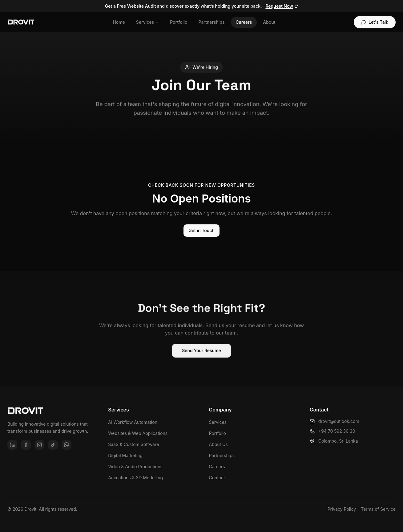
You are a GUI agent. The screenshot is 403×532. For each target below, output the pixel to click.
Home (119, 22)
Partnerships (211, 22)
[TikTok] (53, 445)
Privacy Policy (342, 509)
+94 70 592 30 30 (332, 431)
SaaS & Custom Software (133, 444)
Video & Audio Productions (135, 467)
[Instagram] (39, 445)
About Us (218, 444)
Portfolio (179, 22)
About (269, 22)
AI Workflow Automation (133, 422)
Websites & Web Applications (138, 433)
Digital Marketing (125, 455)
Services (147, 22)
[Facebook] (26, 445)
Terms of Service (378, 509)
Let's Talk (375, 22)
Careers (244, 22)
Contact (217, 478)
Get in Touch (201, 230)
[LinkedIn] (12, 445)
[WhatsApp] (66, 445)
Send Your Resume (201, 353)
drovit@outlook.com (334, 421)
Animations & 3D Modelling (135, 478)
